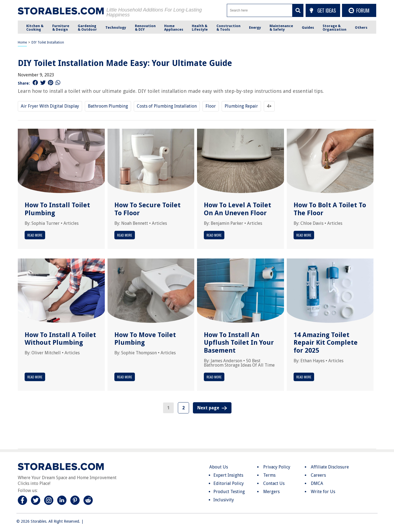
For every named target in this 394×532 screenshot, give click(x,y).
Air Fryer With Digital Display (50, 106)
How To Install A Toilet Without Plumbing (60, 339)
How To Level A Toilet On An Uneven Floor (237, 209)
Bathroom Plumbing (108, 106)
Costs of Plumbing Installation (167, 106)
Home (22, 42)
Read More (35, 235)
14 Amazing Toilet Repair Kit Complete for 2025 (326, 343)
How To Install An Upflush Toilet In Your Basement (239, 343)
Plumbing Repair (241, 106)
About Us (219, 467)
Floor (211, 106)
